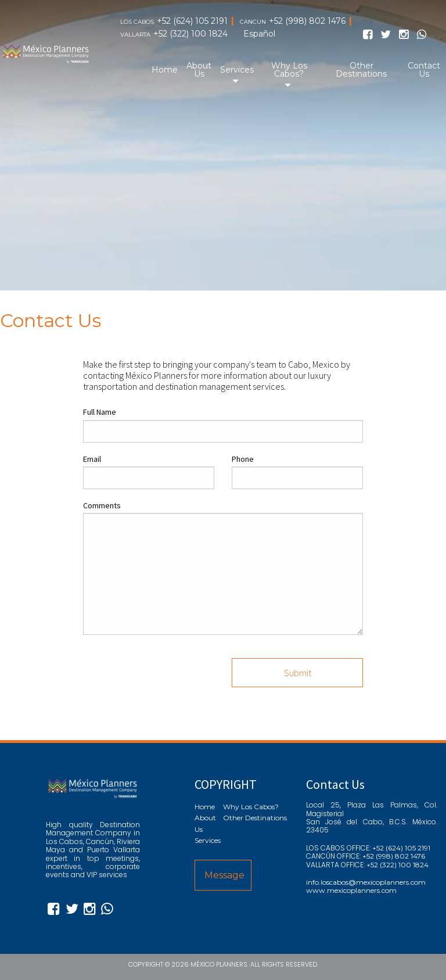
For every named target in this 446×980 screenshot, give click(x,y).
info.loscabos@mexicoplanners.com (366, 882)
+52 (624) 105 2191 (192, 21)
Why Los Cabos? (289, 70)
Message (224, 875)
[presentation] (171, 667)
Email (92, 459)
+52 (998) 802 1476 (307, 21)
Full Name (100, 412)
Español (259, 34)
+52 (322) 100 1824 (190, 34)
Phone (243, 459)
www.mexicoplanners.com (351, 891)
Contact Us (424, 70)
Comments (102, 505)
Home (165, 70)
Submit (298, 673)
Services (237, 70)
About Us (199, 70)
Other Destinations (361, 70)
